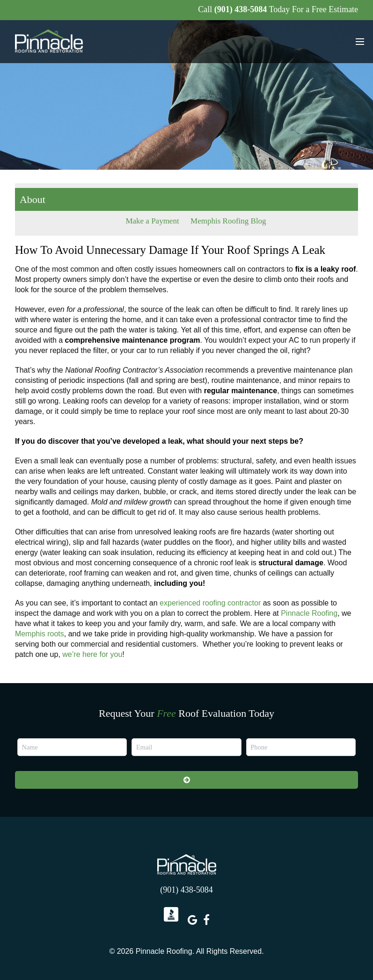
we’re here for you (92, 654)
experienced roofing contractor (210, 603)
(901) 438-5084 (241, 9)
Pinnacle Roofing (309, 613)
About (33, 199)
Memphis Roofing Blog (228, 221)
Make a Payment (152, 221)
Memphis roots (40, 634)
